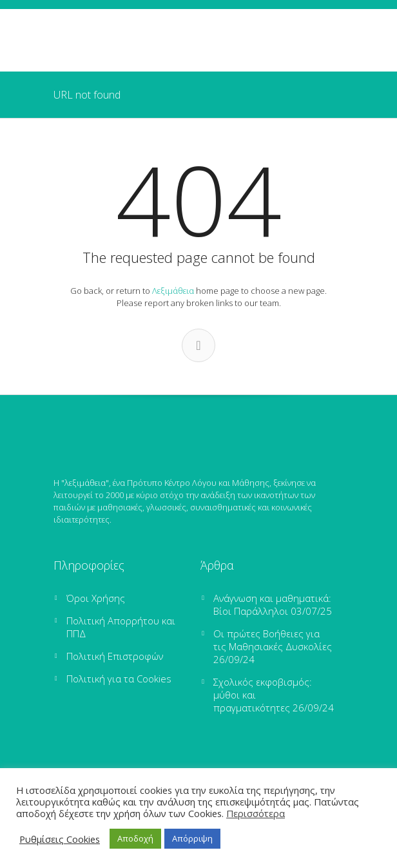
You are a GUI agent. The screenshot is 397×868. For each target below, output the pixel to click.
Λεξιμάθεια (173, 291)
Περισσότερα (256, 813)
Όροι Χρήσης (96, 598)
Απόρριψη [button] (192, 838)
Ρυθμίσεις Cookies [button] (60, 839)
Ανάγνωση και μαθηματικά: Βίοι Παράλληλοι (272, 604)
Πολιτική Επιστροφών (115, 656)
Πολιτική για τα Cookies (119, 679)
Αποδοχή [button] (135, 838)
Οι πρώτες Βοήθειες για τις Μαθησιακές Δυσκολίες (273, 640)
